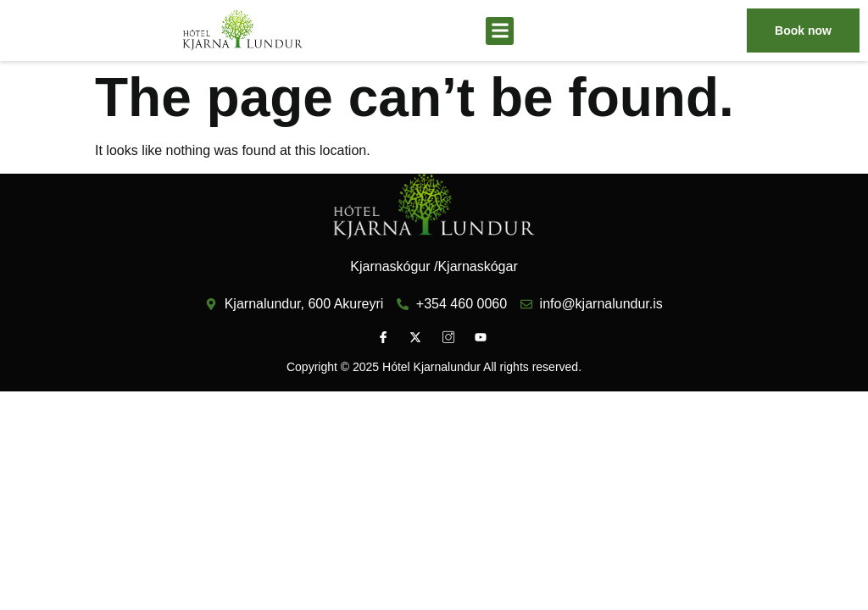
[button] (500, 31)
